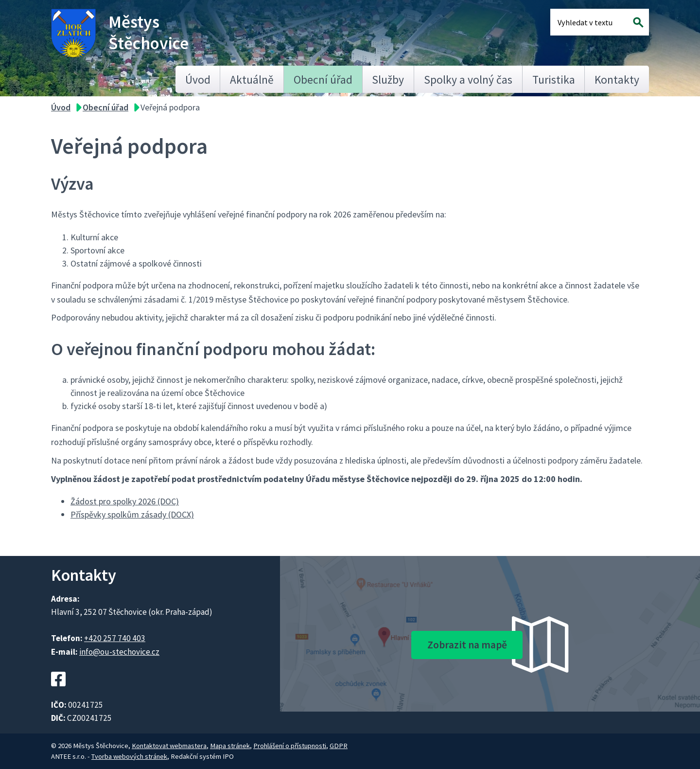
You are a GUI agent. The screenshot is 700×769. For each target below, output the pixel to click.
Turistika (554, 80)
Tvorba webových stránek (129, 756)
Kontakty (617, 80)
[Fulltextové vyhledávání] (589, 22)
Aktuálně (252, 80)
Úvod (198, 80)
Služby (388, 80)
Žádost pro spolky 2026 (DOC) (125, 501)
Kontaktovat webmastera (169, 746)
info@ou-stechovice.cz (119, 652)
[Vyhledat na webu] (639, 22)
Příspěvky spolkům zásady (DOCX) (132, 514)
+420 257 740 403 (115, 638)
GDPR (339, 746)
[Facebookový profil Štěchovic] (58, 692)
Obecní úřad (323, 80)
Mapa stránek (230, 746)
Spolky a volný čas (468, 80)
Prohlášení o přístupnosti (290, 746)
